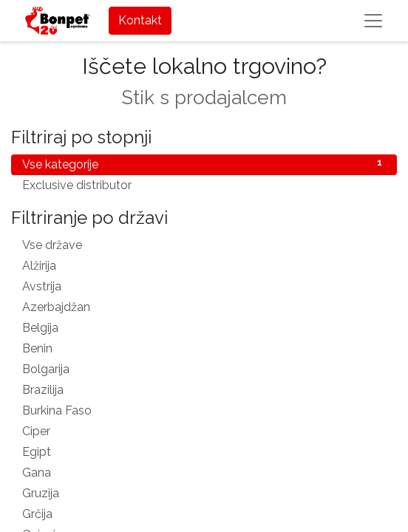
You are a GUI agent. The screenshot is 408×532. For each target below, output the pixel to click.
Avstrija (204, 286)
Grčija (204, 513)
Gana (204, 472)
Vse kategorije (204, 164)
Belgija (204, 327)
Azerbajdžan (204, 306)
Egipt (204, 451)
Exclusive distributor (204, 184)
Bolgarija (204, 368)
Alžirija (204, 265)
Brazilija (204, 389)
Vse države (204, 244)
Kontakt (140, 20)
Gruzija (204, 492)
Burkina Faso (204, 410)
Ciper (204, 430)
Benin (204, 348)
